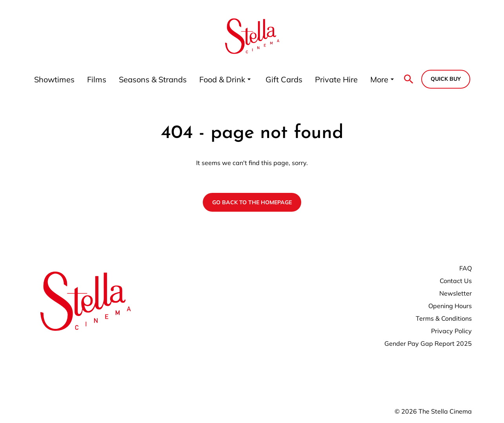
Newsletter (456, 293)
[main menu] (215, 79)
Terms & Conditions (444, 318)
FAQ (466, 268)
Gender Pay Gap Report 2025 (428, 343)
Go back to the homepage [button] (252, 202)
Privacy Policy (451, 331)
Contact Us (456, 281)
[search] (409, 79)
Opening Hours (450, 306)
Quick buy (446, 79)
